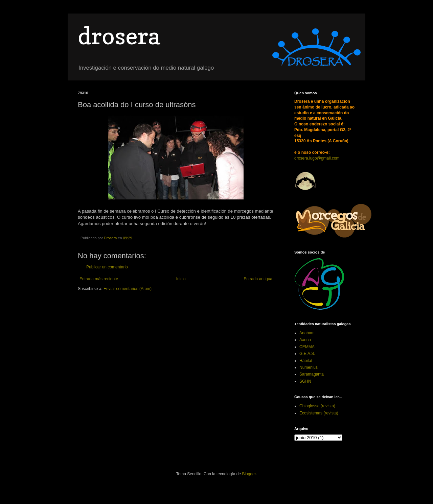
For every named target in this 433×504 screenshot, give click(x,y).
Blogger (249, 474)
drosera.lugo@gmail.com (317, 158)
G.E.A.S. (307, 354)
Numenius (309, 367)
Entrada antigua (258, 279)
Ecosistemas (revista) (319, 413)
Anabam (307, 333)
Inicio (181, 279)
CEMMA (307, 347)
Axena (305, 340)
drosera (119, 36)
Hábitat (306, 361)
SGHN (305, 381)
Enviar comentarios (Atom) (128, 289)
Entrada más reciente (99, 279)
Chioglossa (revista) (317, 406)
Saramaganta (312, 374)
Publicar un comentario (107, 267)
